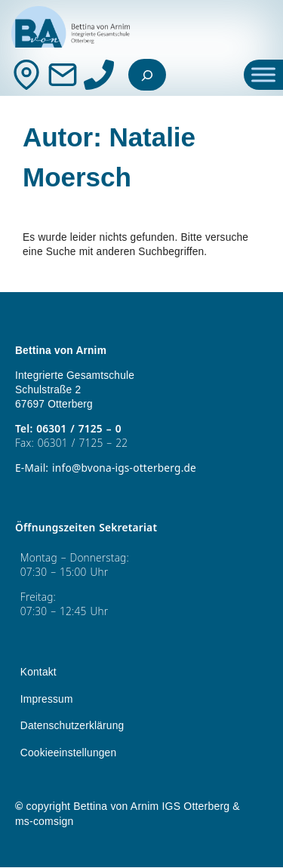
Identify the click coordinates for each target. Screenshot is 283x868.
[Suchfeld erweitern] (147, 75)
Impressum (47, 700)
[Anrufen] (99, 75)
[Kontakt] (26, 75)
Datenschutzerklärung (72, 727)
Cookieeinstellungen (68, 754)
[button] (27, 841)
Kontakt (38, 673)
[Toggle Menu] (263, 74)
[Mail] (63, 75)
